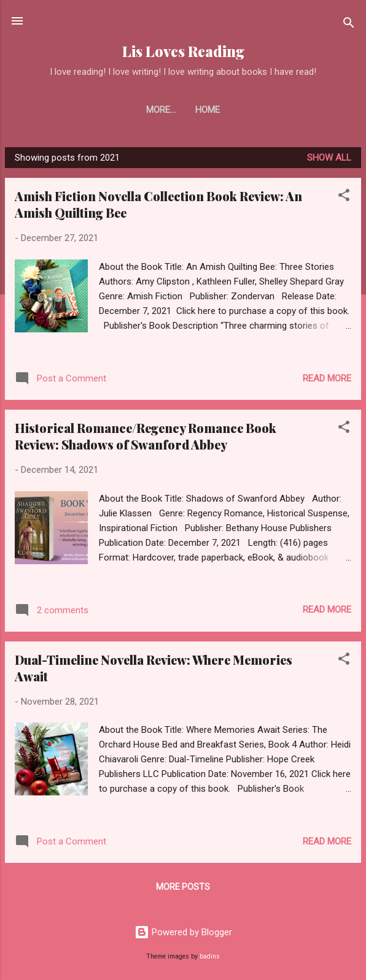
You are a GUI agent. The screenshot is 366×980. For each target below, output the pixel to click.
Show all (329, 158)
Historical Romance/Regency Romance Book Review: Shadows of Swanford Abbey (146, 436)
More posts (183, 887)
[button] (344, 197)
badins (210, 956)
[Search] (349, 25)
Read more (327, 378)
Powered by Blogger (183, 932)
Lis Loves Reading (183, 51)
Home (183, 110)
